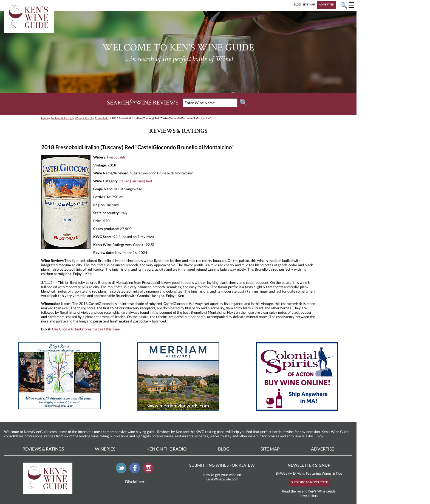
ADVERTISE (326, 4)
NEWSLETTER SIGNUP (309, 465)
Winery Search (84, 118)
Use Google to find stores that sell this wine (86, 329)
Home (45, 118)
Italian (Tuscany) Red (136, 181)
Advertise (322, 449)
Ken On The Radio (167, 449)
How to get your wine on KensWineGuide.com (222, 477)
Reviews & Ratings (62, 118)
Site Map (270, 449)
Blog (224, 449)
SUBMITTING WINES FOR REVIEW (222, 465)
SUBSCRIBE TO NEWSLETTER (309, 482)
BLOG (297, 4)
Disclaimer (135, 482)
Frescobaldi (102, 118)
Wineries (105, 449)
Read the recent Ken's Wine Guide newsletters (309, 493)
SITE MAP (309, 4)
